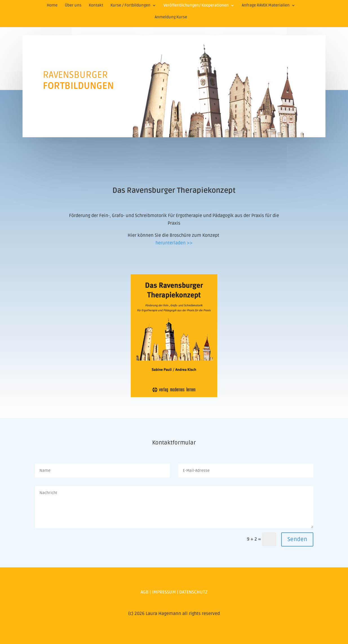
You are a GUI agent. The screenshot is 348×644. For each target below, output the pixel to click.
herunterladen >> (174, 243)
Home (52, 5)
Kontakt (96, 5)
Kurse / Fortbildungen (130, 5)
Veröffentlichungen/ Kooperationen (196, 5)
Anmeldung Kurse (171, 17)
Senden (297, 539)
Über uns (73, 5)
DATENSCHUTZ (193, 592)
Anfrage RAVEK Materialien (266, 5)
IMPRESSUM (164, 592)
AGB (145, 592)
